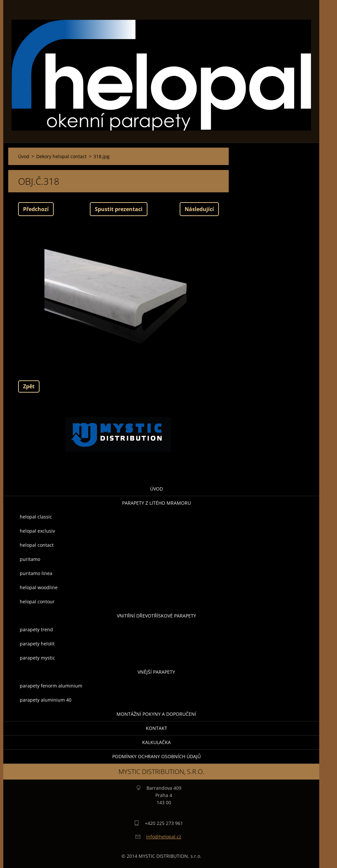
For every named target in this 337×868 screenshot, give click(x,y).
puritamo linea (36, 573)
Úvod (156, 489)
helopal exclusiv (37, 531)
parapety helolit (37, 644)
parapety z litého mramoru (156, 503)
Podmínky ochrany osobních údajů (156, 756)
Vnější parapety (156, 672)
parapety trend (36, 629)
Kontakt (156, 728)
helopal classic (36, 517)
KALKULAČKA (156, 742)
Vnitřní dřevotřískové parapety (156, 616)
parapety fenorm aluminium (51, 686)
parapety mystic (37, 658)
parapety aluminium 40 (46, 700)
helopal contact (37, 545)
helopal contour (37, 602)
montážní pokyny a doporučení (156, 714)
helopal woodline (39, 587)
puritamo (30, 559)
